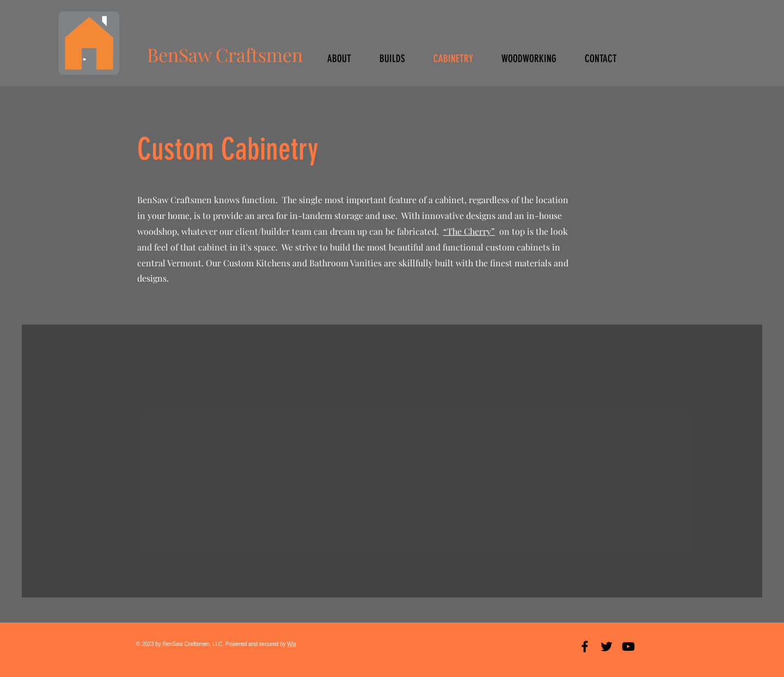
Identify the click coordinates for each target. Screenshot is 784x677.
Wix (292, 644)
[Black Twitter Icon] (607, 646)
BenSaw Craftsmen (225, 54)
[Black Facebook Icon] (585, 646)
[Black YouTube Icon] (628, 646)
